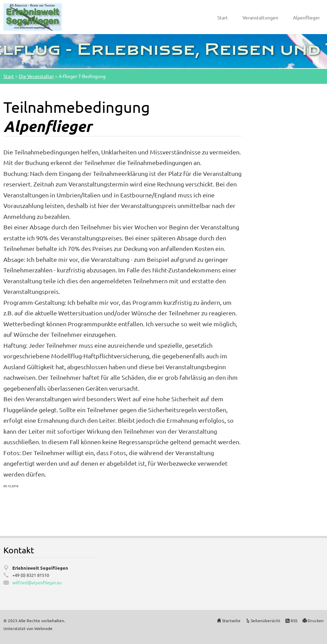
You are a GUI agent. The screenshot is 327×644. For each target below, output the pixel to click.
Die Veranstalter (36, 76)
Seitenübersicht (266, 620)
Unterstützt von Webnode (28, 628)
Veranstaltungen (260, 17)
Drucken (316, 620)
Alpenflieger (306, 17)
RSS (294, 620)
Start (223, 17)
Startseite (231, 620)
